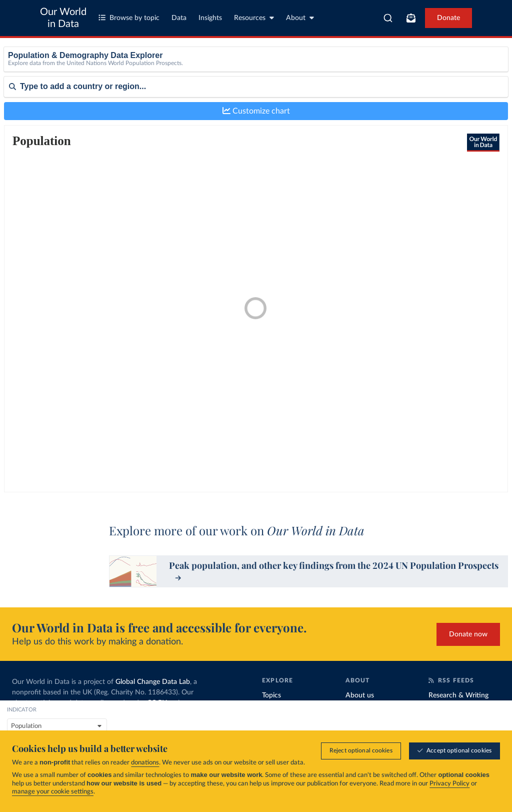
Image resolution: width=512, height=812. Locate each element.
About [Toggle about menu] (300, 18)
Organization (365, 712)
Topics (271, 695)
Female (229, 82)
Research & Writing (458, 695)
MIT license (84, 724)
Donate (448, 18)
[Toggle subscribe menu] (411, 18)
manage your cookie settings (53, 792)
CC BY (157, 703)
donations (145, 763)
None (421, 69)
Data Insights (449, 712)
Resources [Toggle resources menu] (254, 18)
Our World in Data (63, 18)
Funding (358, 729)
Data (179, 18)
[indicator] (162, 72)
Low (420, 82)
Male (226, 95)
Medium (425, 95)
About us (360, 695)
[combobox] (388, 18)
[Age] (357, 72)
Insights (210, 18)
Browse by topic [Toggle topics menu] (129, 18)
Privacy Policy (449, 784)
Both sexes (234, 69)
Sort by (15, 156)
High (420, 109)
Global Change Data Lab (153, 682)
